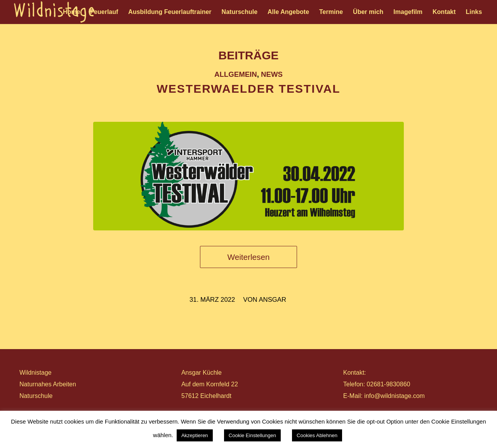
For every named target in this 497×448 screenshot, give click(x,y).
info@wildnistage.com (394, 396)
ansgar (272, 300)
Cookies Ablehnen (317, 435)
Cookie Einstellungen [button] (252, 435)
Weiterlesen (249, 257)
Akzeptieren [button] (195, 435)
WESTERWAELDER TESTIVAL (249, 89)
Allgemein (236, 74)
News (272, 74)
